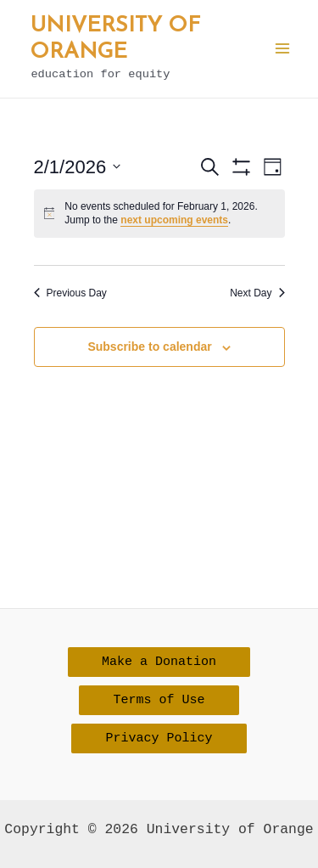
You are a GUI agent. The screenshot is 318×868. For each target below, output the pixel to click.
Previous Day (70, 293)
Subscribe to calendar (149, 347)
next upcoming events (174, 220)
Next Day (257, 293)
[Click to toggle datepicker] (78, 167)
